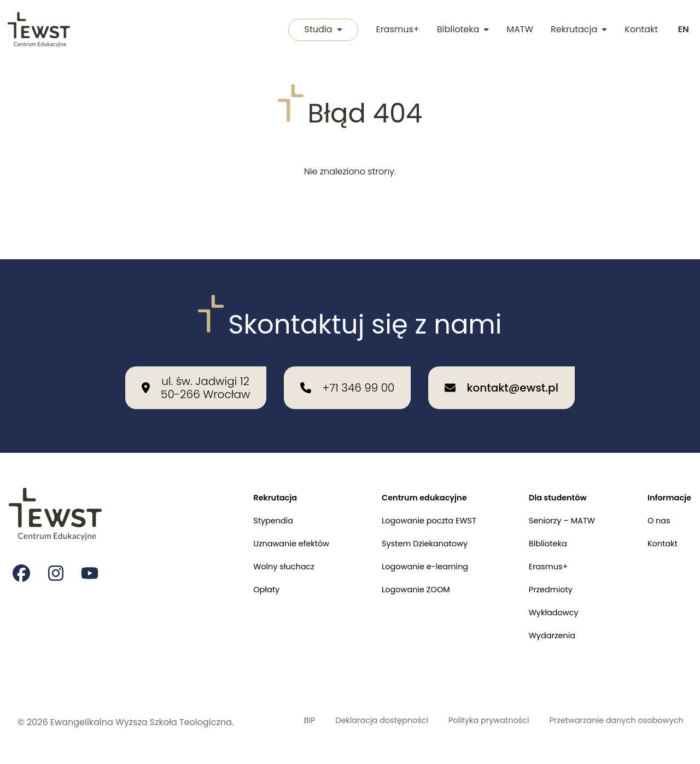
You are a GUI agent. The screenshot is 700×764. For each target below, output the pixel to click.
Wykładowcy (544, 596)
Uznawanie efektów (265, 521)
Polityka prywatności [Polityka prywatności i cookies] (452, 716)
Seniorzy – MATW (553, 496)
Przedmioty (541, 571)
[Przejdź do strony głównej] (40, 31)
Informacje (667, 471)
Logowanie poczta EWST (412, 496)
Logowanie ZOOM (398, 571)
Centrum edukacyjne (407, 471)
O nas (655, 496)
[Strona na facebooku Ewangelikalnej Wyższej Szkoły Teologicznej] (22, 547)
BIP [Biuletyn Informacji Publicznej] (273, 709)
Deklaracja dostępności (328, 716)
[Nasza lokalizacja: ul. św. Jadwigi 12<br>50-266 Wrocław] (196, 360)
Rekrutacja (577, 30)
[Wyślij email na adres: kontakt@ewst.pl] (501, 360)
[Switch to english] (682, 31)
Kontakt (640, 30)
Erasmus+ (396, 30)
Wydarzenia (542, 622)
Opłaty (238, 571)
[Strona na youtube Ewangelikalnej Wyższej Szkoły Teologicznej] (92, 547)
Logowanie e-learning (408, 546)
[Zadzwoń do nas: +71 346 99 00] (347, 360)
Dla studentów (549, 471)
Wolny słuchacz (257, 546)
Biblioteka (461, 30)
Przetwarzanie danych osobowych (583, 716)
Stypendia (245, 496)
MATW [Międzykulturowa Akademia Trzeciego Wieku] (518, 30)
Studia (319, 30)
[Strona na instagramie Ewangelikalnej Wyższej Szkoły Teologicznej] (57, 547)
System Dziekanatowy (407, 521)
